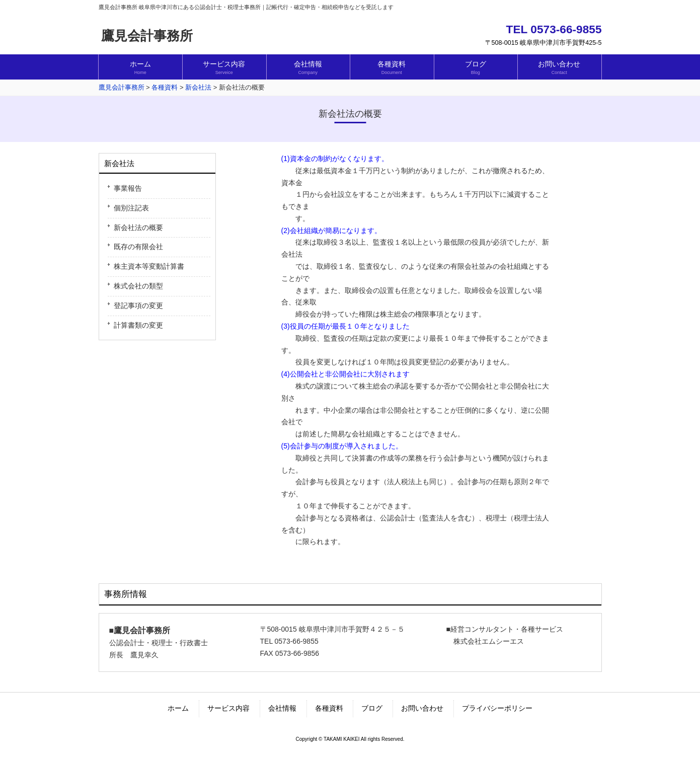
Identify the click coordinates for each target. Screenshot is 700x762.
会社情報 (282, 708)
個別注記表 (131, 208)
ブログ (372, 708)
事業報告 (128, 188)
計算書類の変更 (138, 325)
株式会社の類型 (138, 286)
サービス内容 (228, 708)
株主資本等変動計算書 (149, 266)
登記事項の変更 (138, 306)
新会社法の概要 (138, 227)
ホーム (178, 708)
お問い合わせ (422, 708)
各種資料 (329, 708)
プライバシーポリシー (497, 708)
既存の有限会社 (138, 247)
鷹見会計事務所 (147, 36)
